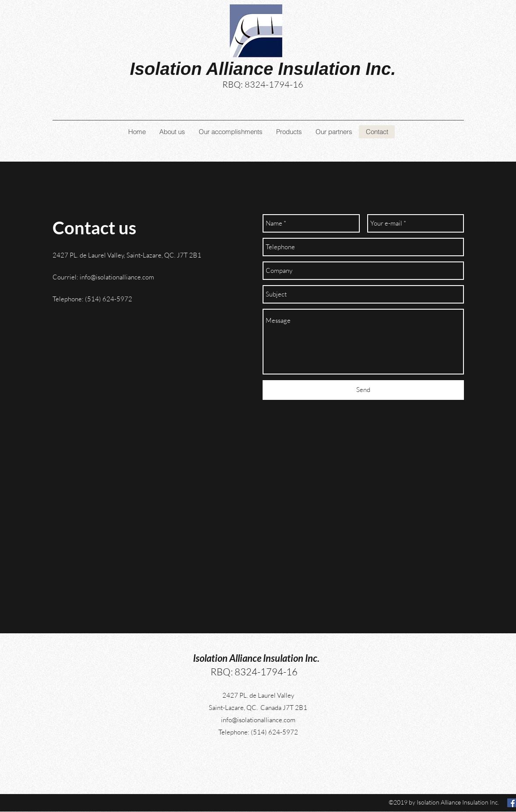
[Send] (363, 390)
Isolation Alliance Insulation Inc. (256, 658)
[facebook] (512, 803)
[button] (230, 132)
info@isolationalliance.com (117, 277)
